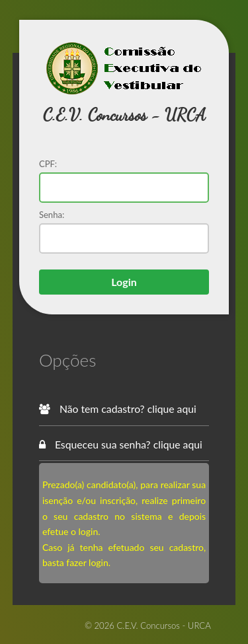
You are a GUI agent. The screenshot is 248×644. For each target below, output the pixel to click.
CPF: (48, 164)
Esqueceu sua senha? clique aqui (121, 444)
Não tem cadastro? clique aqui (118, 409)
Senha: (52, 215)
